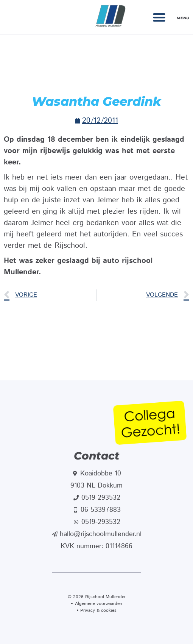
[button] (160, 17)
